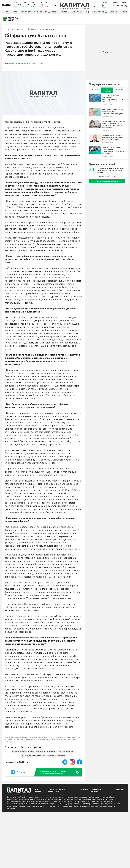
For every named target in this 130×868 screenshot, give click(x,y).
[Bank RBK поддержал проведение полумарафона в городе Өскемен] (95, 153)
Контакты (83, 791)
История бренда (100, 14)
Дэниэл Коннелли (67, 753)
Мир (87, 14)
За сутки (95, 91)
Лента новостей (10, 14)
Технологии (64, 14)
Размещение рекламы (97, 792)
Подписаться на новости (107, 183)
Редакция (118, 791)
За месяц (119, 91)
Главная (9, 31)
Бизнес (113, 14)
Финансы (37, 14)
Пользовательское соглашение (57, 792)
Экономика (26, 14)
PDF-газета (39, 792)
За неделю (107, 92)
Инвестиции (77, 14)
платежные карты (37, 753)
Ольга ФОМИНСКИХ (21, 65)
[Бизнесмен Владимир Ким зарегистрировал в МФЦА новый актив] (95, 140)
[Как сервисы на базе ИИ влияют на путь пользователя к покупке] (95, 114)
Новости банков (19, 753)
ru (104, 6)
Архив (21, 31)
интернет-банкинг (56, 757)
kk (108, 6)
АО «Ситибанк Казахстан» (34, 757)
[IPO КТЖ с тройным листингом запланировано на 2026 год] (95, 101)
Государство (50, 14)
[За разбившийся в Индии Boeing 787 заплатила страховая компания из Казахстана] (95, 127)
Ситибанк (52, 753)
